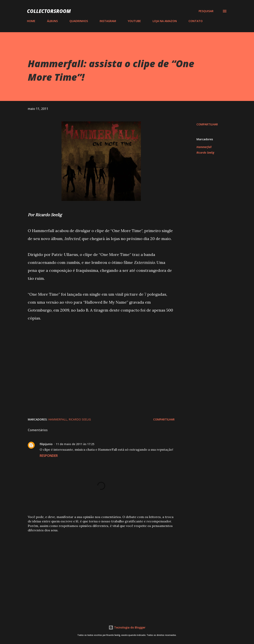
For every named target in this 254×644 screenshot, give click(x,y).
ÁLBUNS (52, 21)
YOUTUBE (134, 21)
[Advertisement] (95, 565)
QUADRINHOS (79, 21)
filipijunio (46, 444)
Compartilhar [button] (207, 124)
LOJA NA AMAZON (165, 21)
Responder (49, 456)
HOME (31, 21)
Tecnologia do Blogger (127, 627)
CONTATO (196, 21)
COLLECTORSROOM (49, 11)
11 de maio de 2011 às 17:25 (75, 444)
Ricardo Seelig (205, 153)
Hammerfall (204, 147)
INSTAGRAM (108, 21)
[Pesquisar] (206, 11)
